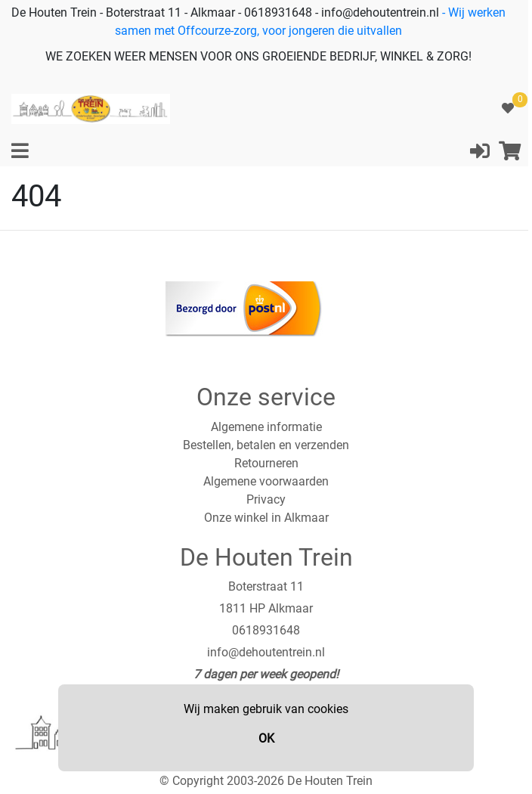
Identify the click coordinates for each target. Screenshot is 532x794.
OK (266, 738)
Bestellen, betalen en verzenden (266, 445)
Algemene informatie (266, 427)
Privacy (266, 499)
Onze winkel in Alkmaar (266, 518)
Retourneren (266, 463)
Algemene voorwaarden (266, 481)
